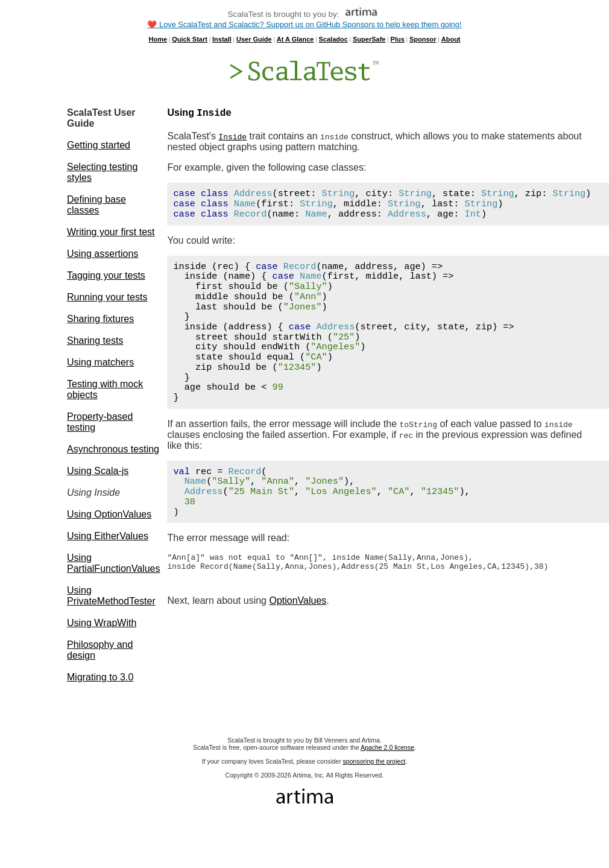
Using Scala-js (98, 471)
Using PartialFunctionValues (113, 563)
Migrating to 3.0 (100, 677)
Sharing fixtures (100, 319)
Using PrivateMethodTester (111, 596)
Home (158, 39)
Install (222, 39)
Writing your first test (111, 232)
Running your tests (107, 297)
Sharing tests (95, 341)
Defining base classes (96, 205)
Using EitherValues (108, 536)
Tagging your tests (106, 275)
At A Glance (295, 39)
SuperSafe (369, 39)
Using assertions (103, 254)
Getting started (99, 145)
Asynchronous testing (113, 449)
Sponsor (423, 39)
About (451, 39)
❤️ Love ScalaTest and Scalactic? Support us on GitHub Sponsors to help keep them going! (304, 24)
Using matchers (100, 362)
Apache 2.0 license (387, 747)
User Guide (254, 39)
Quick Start (190, 39)
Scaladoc (333, 39)
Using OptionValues (109, 514)
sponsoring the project (374, 761)
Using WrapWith (102, 623)
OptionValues (298, 606)
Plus (398, 39)
